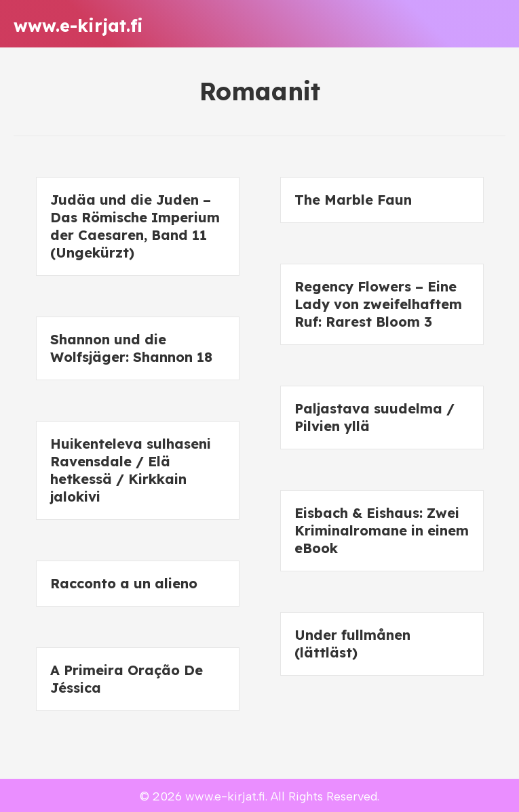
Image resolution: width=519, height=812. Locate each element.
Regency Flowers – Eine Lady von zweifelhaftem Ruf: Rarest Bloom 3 (378, 304)
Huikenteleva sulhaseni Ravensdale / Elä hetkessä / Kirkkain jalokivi (131, 470)
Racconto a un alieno (124, 583)
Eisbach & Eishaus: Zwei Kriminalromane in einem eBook (382, 530)
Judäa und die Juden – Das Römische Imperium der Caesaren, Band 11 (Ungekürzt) (135, 226)
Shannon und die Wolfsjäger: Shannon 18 (131, 348)
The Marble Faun (353, 200)
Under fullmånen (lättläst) (352, 644)
